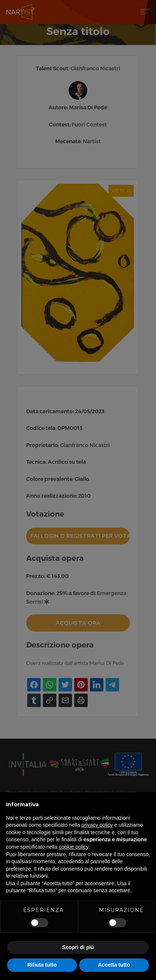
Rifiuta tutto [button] (42, 965)
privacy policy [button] (97, 825)
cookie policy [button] (74, 847)
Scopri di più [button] (78, 947)
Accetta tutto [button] (114, 965)
